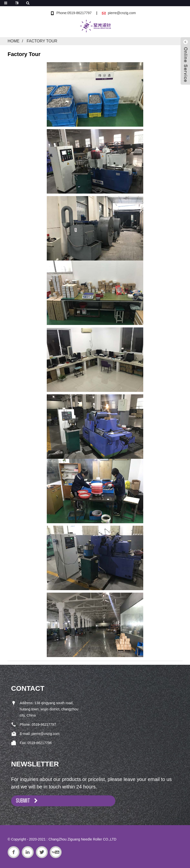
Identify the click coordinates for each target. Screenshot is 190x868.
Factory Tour (42, 41)
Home (14, 41)
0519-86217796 (40, 743)
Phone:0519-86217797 (74, 13)
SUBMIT (23, 801)
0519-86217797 (44, 724)
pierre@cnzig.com (122, 13)
